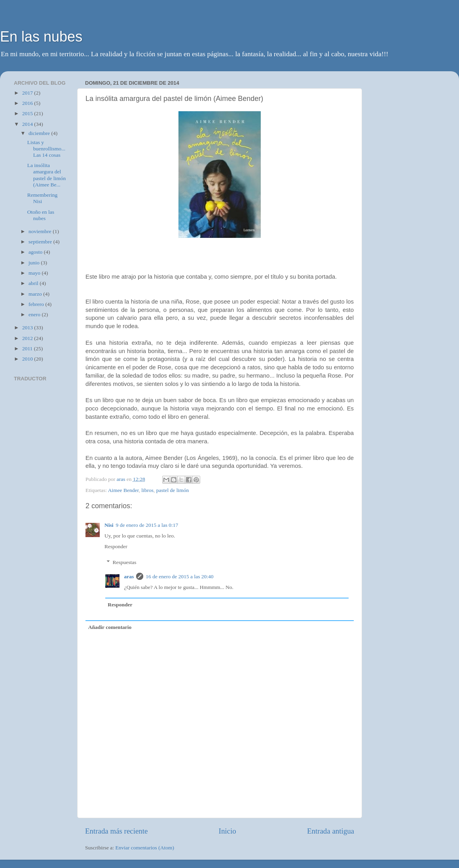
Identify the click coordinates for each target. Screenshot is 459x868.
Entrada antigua (331, 831)
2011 (28, 349)
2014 (28, 124)
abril (34, 283)
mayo (35, 273)
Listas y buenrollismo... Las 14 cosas (46, 149)
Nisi (109, 525)
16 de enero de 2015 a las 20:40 (179, 576)
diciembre (40, 133)
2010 (28, 359)
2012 (28, 338)
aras (129, 576)
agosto (36, 252)
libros (147, 490)
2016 (28, 103)
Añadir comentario (110, 627)
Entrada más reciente (116, 831)
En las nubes (41, 37)
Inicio (228, 831)
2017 (28, 93)
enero (35, 314)
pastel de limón (173, 490)
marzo (36, 294)
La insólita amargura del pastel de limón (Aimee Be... (46, 175)
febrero (37, 304)
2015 (28, 113)
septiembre (41, 242)
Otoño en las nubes (41, 215)
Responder (116, 546)
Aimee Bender (123, 490)
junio (35, 263)
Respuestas (125, 562)
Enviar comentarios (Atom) (145, 848)
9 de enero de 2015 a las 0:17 (147, 525)
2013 (28, 328)
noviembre (41, 231)
